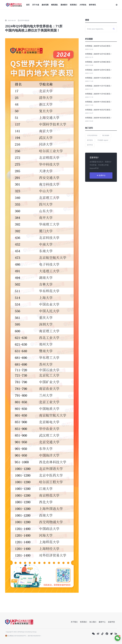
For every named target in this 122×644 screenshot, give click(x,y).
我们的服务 (106, 135)
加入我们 (93, 622)
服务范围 (45, 5)
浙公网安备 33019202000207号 (15, 636)
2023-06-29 (12, 20)
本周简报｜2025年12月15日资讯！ (98, 54)
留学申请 (90, 145)
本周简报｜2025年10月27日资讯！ (98, 110)
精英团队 (55, 5)
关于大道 (36, 5)
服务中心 (102, 622)
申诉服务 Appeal (103, 140)
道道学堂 (111, 622)
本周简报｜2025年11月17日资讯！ (98, 86)
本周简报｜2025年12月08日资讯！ (98, 62)
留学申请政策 (25, 20)
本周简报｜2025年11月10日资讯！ (98, 94)
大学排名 (83, 5)
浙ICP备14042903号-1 (34, 636)
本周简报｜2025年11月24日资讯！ (98, 78)
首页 (28, 5)
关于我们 (74, 622)
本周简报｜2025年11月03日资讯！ (98, 102)
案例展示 (64, 5)
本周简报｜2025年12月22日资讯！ (98, 46)
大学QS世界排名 (92, 135)
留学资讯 (92, 5)
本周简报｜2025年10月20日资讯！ (98, 118)
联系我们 (73, 5)
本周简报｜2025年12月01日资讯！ (98, 70)
